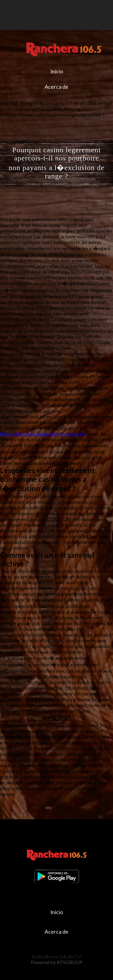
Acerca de (56, 87)
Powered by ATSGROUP (57, 962)
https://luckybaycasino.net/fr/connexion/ (42, 434)
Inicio (57, 71)
